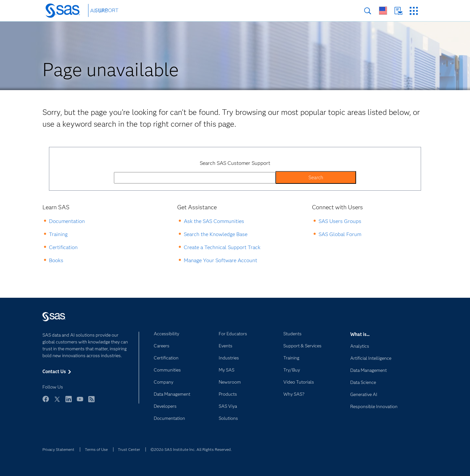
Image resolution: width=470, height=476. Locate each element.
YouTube (80, 402)
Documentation (67, 221)
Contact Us (398, 11)
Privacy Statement (58, 449)
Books (56, 260)
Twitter (57, 402)
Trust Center (129, 449)
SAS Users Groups (340, 221)
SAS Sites (414, 11)
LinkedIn (69, 402)
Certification (63, 247)
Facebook (46, 402)
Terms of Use (96, 449)
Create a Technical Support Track (222, 247)
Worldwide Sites (383, 11)
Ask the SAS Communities (214, 221)
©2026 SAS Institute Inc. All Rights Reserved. (191, 449)
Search (368, 11)
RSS (91, 402)
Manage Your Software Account (220, 260)
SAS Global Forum (340, 234)
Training (58, 234)
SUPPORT (107, 10)
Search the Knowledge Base (216, 234)
